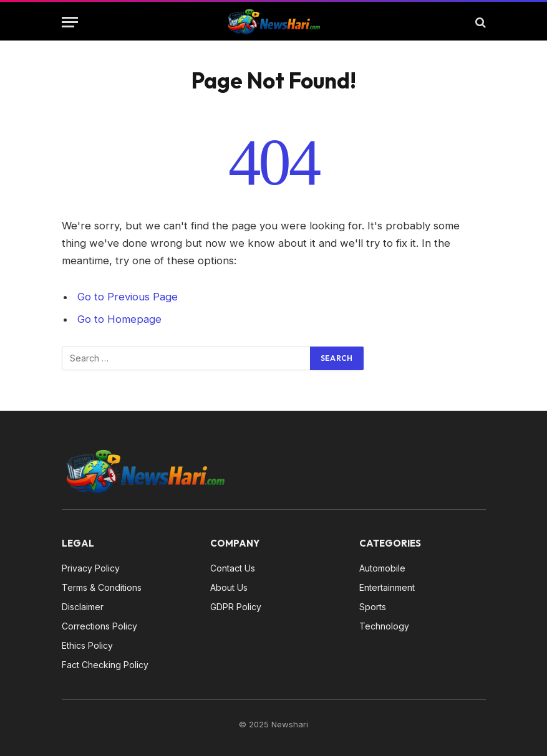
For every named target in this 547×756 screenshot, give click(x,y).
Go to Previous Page (128, 297)
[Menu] (70, 22)
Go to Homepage (119, 319)
